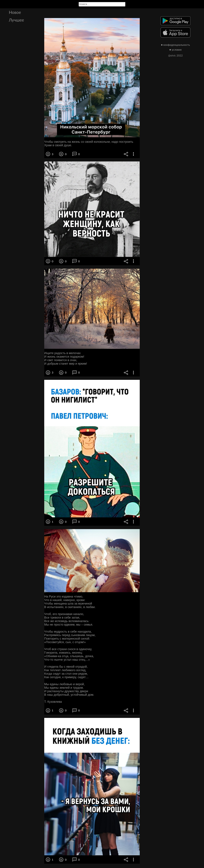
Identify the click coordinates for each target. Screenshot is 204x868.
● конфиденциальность (176, 45)
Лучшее (16, 20)
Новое (15, 12)
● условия (176, 50)
